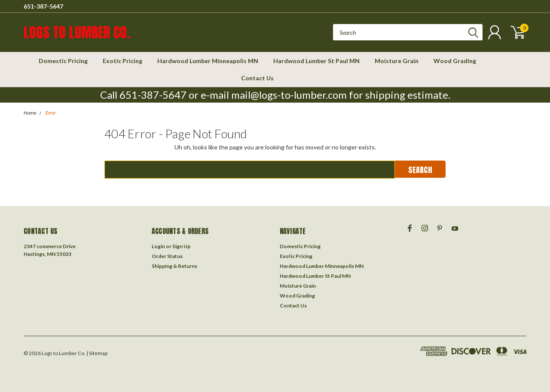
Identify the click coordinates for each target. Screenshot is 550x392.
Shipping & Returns (174, 266)
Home (30, 113)
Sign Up (181, 246)
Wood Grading (455, 61)
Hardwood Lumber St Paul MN (316, 61)
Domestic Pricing (63, 61)
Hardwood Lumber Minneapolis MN (208, 61)
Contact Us (257, 78)
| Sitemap (97, 353)
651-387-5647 (43, 6)
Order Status (167, 256)
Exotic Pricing (122, 61)
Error (51, 113)
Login (158, 246)
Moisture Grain (397, 61)
